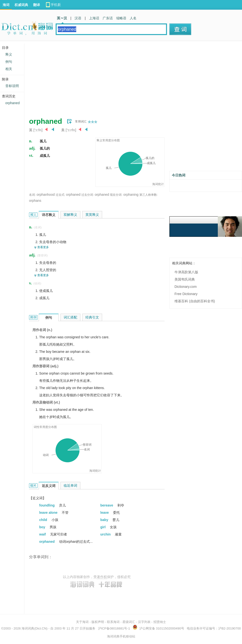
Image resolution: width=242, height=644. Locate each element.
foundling (47, 505)
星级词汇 (129, 622)
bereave (107, 505)
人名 (133, 18)
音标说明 (12, 86)
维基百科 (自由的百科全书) (195, 301)
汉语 (78, 18)
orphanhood (46, 195)
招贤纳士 (160, 622)
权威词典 (21, 5)
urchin (106, 534)
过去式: (60, 195)
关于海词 (82, 622)
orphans (35, 201)
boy (43, 527)
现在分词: (116, 195)
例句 (9, 62)
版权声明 (98, 622)
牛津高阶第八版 (186, 272)
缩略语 (121, 18)
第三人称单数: (148, 195)
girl (104, 527)
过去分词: (87, 195)
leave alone (49, 513)
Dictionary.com (186, 287)
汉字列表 (144, 622)
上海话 (94, 18)
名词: (32, 195)
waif (43, 534)
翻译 (37, 5)
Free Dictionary (186, 294)
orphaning (131, 195)
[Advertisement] (98, 77)
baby (105, 520)
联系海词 (113, 622)
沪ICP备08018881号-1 (114, 628)
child (44, 520)
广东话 (108, 18)
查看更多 (43, 247)
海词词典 (28, 628)
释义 (9, 54)
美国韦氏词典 (185, 279)
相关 (9, 69)
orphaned (73, 195)
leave (105, 513)
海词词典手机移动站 (121, 636)
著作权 (102, 577)
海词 (6, 5)
